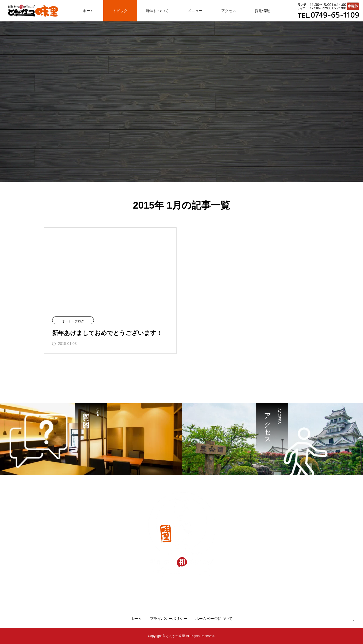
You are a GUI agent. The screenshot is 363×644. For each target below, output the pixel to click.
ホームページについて (214, 619)
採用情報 (262, 11)
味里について (158, 11)
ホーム (88, 11)
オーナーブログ (73, 321)
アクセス (229, 11)
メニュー (195, 11)
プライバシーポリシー (169, 619)
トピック (120, 11)
